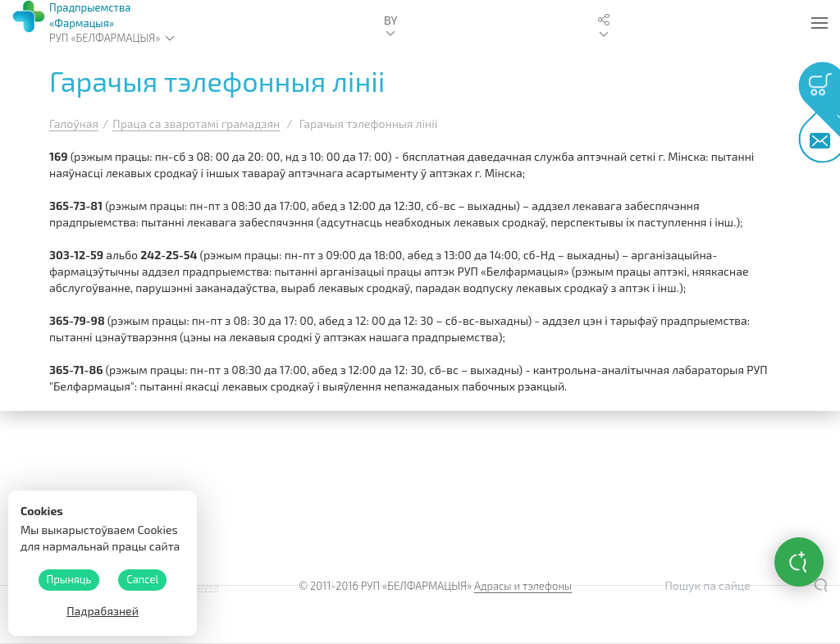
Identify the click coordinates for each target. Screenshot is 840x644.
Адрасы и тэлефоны (523, 586)
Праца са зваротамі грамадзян (196, 123)
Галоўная (74, 123)
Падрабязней (103, 611)
